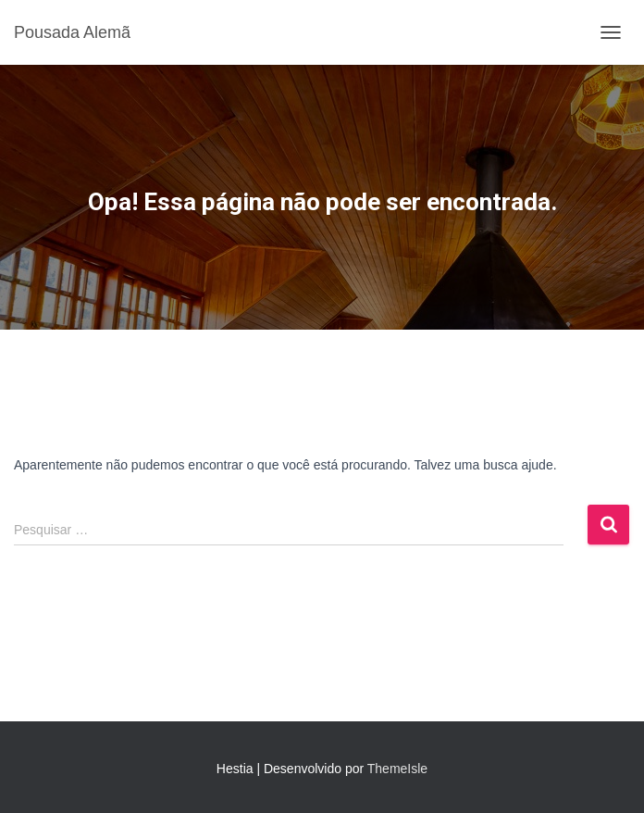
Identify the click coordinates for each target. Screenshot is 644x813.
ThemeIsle (397, 769)
